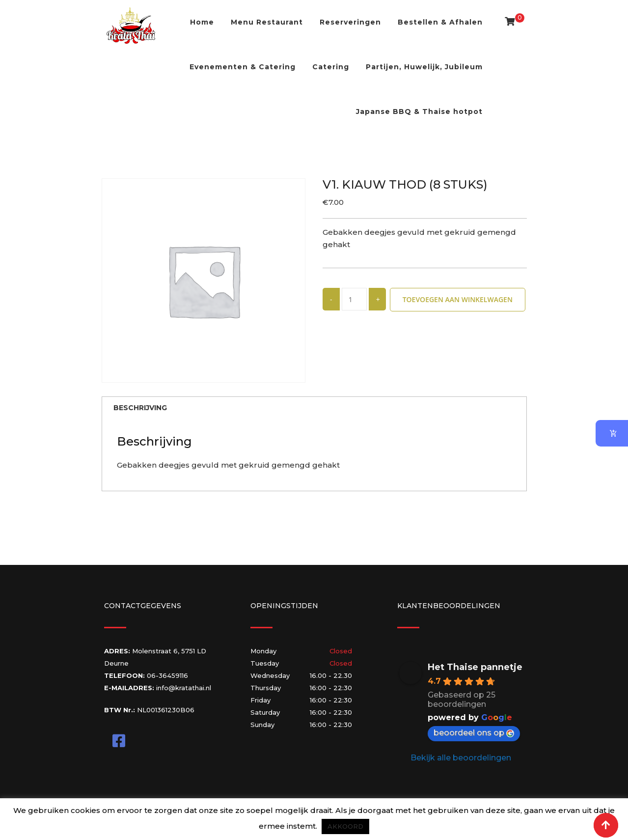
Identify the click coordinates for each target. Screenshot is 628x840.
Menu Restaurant (267, 22)
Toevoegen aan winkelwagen (458, 299)
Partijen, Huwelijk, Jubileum (424, 67)
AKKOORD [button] (345, 826)
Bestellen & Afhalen (440, 22)
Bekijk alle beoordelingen (461, 759)
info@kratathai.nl (184, 689)
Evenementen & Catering (243, 67)
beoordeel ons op (474, 734)
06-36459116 (167, 677)
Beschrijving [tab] (144, 409)
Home (202, 22)
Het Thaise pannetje (475, 669)
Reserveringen (350, 22)
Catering (331, 67)
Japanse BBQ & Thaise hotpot (419, 112)
